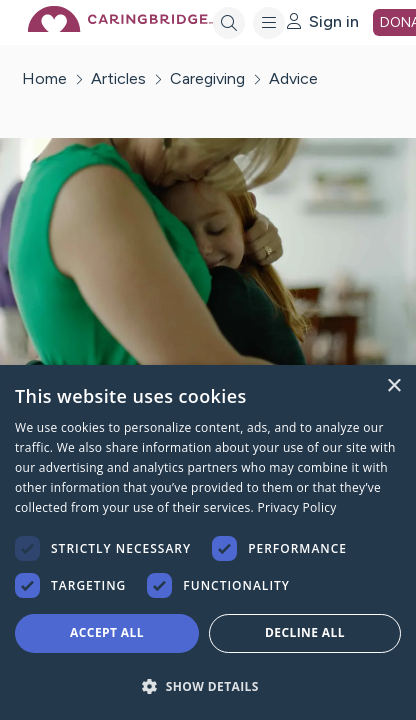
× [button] (393, 386)
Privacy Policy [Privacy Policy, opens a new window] (296, 507)
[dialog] (208, 542)
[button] (208, 685)
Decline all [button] (305, 632)
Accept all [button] (107, 632)
